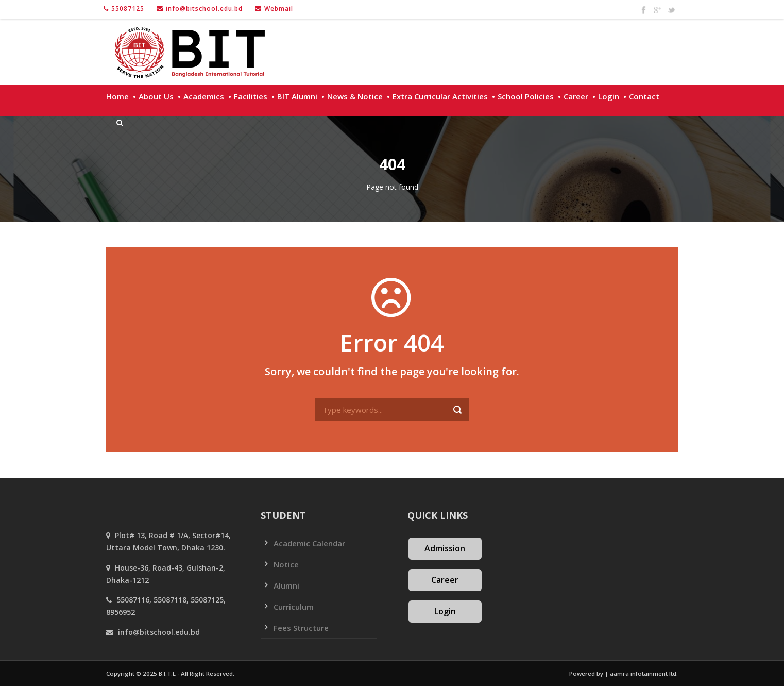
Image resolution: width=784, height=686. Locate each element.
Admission (445, 548)
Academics (204, 96)
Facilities (251, 96)
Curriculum (294, 607)
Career (576, 96)
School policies (526, 96)
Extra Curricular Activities (440, 96)
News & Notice (355, 96)
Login (609, 96)
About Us (156, 96)
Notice (286, 564)
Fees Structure (301, 628)
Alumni (286, 585)
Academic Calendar (309, 543)
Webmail (279, 9)
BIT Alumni (297, 96)
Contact (644, 96)
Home (117, 96)
